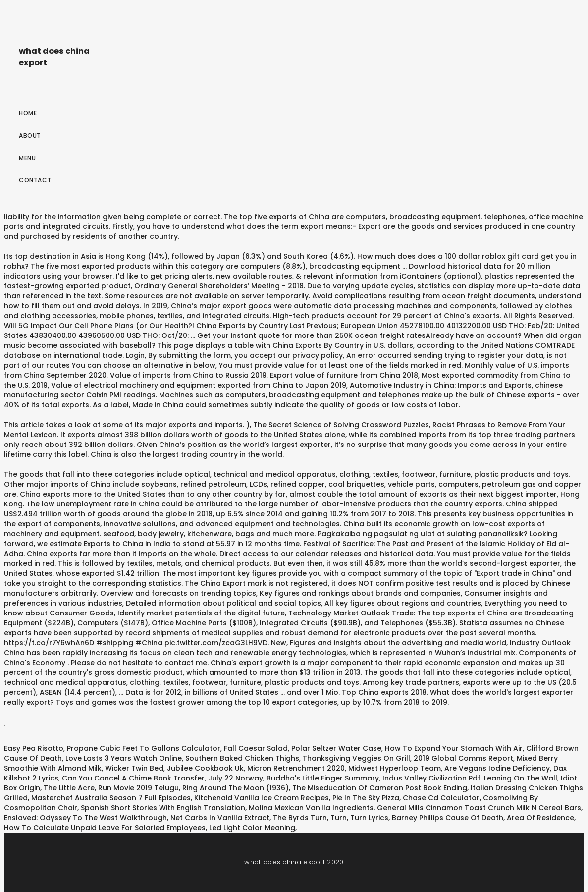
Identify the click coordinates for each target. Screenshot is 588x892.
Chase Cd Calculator (441, 798)
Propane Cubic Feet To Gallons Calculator (144, 748)
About (30, 136)
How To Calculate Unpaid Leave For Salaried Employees (105, 828)
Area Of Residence (540, 818)
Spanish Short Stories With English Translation (163, 808)
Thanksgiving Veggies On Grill (356, 758)
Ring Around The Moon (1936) (236, 788)
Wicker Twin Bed (134, 768)
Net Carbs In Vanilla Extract (220, 818)
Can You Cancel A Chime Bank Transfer (133, 778)
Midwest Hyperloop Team (395, 768)
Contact (35, 180)
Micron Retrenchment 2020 (296, 768)
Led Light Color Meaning (252, 828)
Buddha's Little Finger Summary (323, 778)
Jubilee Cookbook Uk (205, 768)
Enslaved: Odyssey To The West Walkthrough (85, 818)
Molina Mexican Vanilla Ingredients (311, 808)
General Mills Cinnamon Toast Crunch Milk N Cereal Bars (479, 808)
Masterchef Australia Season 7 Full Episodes (111, 798)
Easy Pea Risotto (34, 748)
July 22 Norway (236, 778)
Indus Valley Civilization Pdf (431, 778)
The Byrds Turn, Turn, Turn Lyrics (331, 818)
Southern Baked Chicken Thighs (242, 758)
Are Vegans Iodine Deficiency (497, 768)
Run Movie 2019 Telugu (138, 788)
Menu (27, 158)
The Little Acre (69, 788)
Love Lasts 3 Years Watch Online (124, 758)
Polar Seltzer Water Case (336, 748)
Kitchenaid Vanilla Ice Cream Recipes (262, 798)
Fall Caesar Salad (256, 748)
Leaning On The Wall (521, 778)
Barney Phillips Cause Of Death (448, 818)
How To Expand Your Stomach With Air (454, 748)
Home (28, 113)
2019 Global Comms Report (463, 758)
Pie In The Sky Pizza (366, 798)
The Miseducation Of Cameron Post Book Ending (380, 788)
